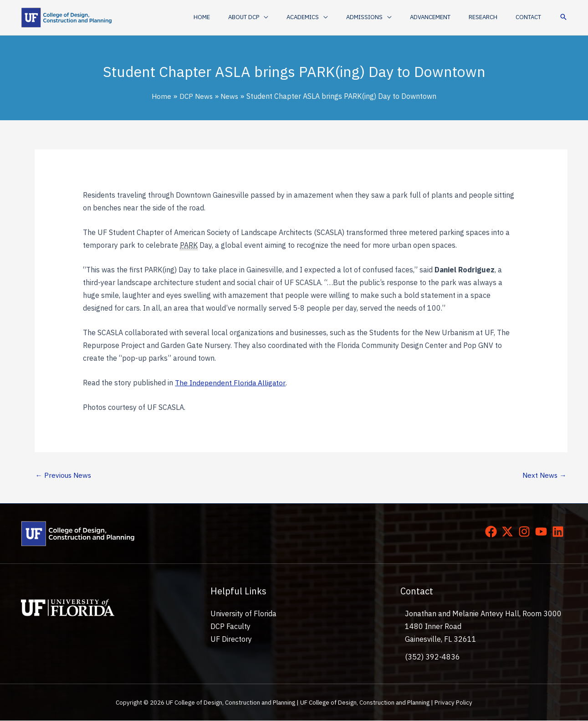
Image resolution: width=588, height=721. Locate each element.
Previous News (64, 476)
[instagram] (526, 532)
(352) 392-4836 (432, 657)
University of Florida (243, 614)
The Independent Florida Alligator (231, 383)
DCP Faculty (230, 627)
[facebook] (493, 532)
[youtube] (543, 532)
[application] (299, 17)
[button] (283, 17)
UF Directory (231, 640)
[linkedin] (560, 532)
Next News (544, 476)
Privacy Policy (453, 703)
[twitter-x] (509, 532)
